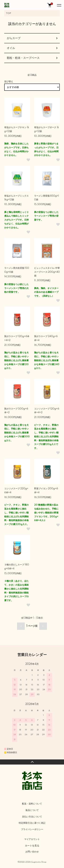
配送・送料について (32, 804)
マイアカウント (32, 839)
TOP (9, 13)
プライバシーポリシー (32, 829)
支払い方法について (32, 817)
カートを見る (32, 846)
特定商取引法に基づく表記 (32, 823)
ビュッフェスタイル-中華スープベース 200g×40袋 (47, 272)
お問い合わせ (32, 852)
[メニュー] (59, 5)
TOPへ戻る (32, 762)
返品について (32, 810)
